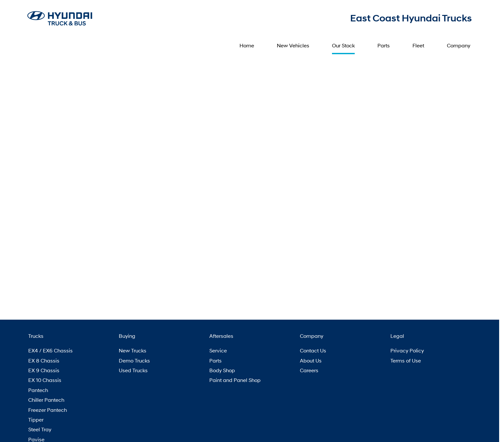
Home (247, 45)
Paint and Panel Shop (235, 380)
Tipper (36, 419)
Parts (384, 45)
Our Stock (343, 45)
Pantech (38, 390)
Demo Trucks (134, 360)
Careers (309, 370)
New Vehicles (293, 45)
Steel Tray (40, 429)
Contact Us (313, 350)
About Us (311, 360)
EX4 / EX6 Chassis (50, 350)
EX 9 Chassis (44, 370)
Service (218, 350)
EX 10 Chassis (45, 380)
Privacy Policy (407, 350)
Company (459, 45)
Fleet (418, 45)
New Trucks (133, 350)
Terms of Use (406, 360)
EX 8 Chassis (44, 360)
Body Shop (222, 370)
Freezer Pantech (48, 410)
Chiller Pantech (46, 400)
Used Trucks (133, 370)
